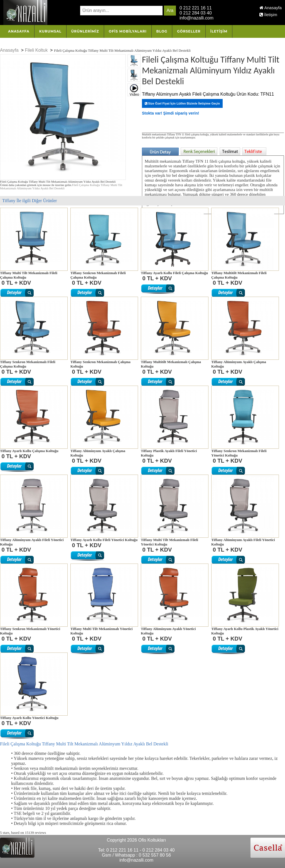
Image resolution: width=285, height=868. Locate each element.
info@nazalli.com (196, 18)
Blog (162, 31)
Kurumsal (50, 31)
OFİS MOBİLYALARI (128, 31)
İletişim (268, 15)
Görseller (189, 31)
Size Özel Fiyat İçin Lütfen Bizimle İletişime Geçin (182, 103)
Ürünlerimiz (85, 31)
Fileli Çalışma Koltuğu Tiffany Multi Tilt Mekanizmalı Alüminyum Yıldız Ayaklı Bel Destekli (61, 187)
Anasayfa (271, 8)
